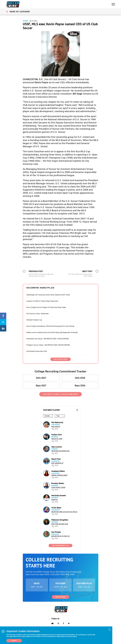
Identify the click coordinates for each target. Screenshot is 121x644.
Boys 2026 (80, 386)
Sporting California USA (60, 451)
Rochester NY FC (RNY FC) (61, 536)
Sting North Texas (58, 487)
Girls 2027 (41, 378)
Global (25, 21)
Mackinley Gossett (59, 495)
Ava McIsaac (56, 532)
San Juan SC (56, 427)
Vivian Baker (56, 508)
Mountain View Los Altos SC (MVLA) (64, 512)
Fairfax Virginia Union (59, 475)
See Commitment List (61, 546)
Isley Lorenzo (57, 447)
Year (58, 416)
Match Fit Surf (57, 439)
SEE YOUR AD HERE (61, 359)
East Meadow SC (57, 463)
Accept (14, 641)
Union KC (55, 500)
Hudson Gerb (57, 435)
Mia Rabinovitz (57, 422)
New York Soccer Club (60, 524)
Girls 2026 (80, 378)
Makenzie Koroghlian (60, 520)
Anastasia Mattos (58, 471)
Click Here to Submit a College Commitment (60, 394)
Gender (47, 416)
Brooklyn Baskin (58, 483)
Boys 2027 (41, 386)
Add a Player (60, 597)
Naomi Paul (56, 459)
